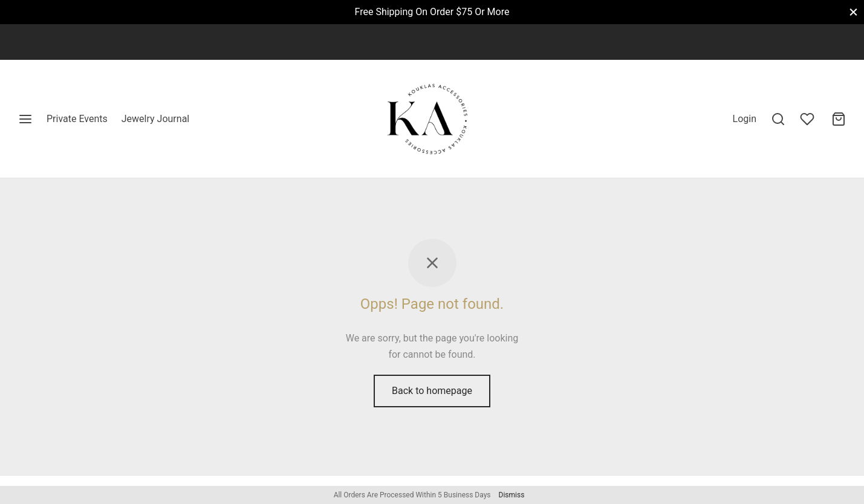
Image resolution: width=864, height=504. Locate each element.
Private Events (77, 119)
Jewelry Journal (155, 119)
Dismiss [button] (512, 495)
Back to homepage (432, 391)
